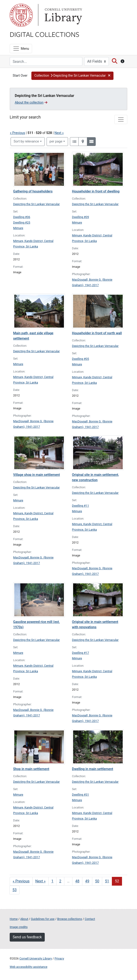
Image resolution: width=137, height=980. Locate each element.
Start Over (20, 76)
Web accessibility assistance (28, 967)
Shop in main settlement (31, 769)
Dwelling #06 (22, 217)
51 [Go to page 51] (107, 881)
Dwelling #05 (80, 359)
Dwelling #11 (80, 506)
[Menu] (21, 49)
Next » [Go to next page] (40, 881)
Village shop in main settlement (37, 475)
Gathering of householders (33, 191)
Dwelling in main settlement (92, 769)
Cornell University (21, 15)
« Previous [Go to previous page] (21, 881)
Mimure (18, 228)
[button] (72, 76)
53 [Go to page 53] (15, 890)
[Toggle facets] (121, 119)
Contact (90, 919)
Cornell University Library (36, 958)
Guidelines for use (43, 919)
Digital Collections (45, 34)
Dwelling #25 (22, 222)
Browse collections (70, 919)
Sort (26, 141)
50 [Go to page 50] (97, 881)
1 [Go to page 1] (52, 881)
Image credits (19, 927)
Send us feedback (27, 937)
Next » (59, 133)
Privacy (59, 958)
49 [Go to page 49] (87, 881)
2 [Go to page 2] (60, 881)
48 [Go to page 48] (77, 881)
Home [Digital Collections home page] (14, 919)
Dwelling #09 (80, 217)
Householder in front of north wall (97, 333)
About (24, 919)
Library (63, 15)
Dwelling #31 (80, 795)
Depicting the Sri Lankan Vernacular (36, 204)
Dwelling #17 (80, 653)
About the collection (31, 102)
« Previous (18, 133)
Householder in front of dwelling (96, 191)
